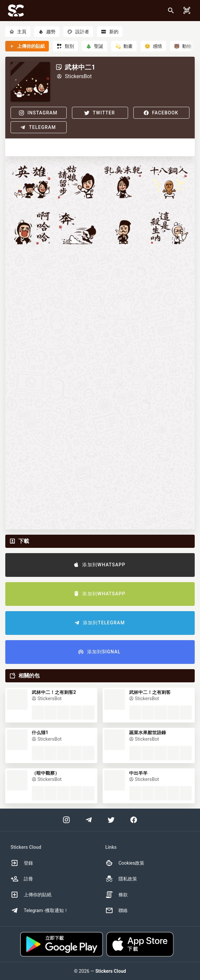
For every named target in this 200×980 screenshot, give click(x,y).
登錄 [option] (22, 863)
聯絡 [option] (117, 910)
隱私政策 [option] (121, 879)
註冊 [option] (22, 879)
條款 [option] (117, 895)
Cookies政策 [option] (125, 863)
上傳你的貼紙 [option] (31, 895)
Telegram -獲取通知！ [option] (40, 910)
